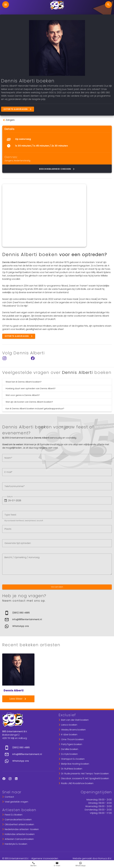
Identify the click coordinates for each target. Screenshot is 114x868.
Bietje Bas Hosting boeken (75, 764)
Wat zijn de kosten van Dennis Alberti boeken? (29, 402)
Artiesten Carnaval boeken (19, 839)
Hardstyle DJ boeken (16, 844)
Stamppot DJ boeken (73, 759)
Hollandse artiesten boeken (20, 834)
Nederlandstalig (22, 161)
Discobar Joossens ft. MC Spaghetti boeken (85, 778)
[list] (57, 142)
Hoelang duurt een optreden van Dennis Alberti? (31, 388)
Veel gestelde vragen (16, 802)
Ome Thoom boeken (72, 739)
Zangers (9, 161)
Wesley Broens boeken (73, 730)
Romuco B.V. (105, 858)
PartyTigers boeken (72, 744)
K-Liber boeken (69, 735)
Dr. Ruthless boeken (72, 769)
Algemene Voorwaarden (45, 858)
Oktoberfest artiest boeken (19, 824)
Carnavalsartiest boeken (18, 820)
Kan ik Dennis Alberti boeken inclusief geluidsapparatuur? (35, 408)
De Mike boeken (70, 749)
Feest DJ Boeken (14, 815)
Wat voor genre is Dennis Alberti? (23, 395)
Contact (9, 797)
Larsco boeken (69, 725)
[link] (57, 613)
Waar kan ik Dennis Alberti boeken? (24, 382)
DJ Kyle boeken (69, 754)
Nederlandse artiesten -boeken (22, 829)
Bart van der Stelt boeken (75, 720)
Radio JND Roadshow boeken (77, 783)
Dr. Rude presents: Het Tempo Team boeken (85, 774)
